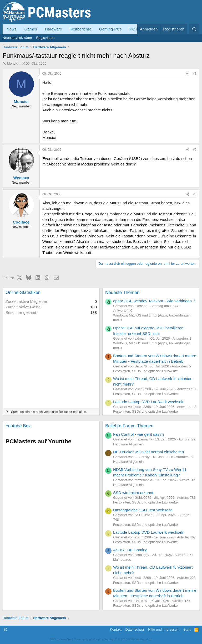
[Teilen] (188, 74)
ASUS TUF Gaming (130, 550)
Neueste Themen (122, 292)
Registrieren (45, 38)
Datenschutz (135, 629)
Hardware (54, 29)
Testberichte (81, 29)
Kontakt (116, 629)
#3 (195, 194)
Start (187, 629)
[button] (5, 629)
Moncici (13, 63)
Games (31, 29)
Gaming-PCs (110, 29)
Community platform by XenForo (113, 639)
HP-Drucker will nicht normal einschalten (148, 452)
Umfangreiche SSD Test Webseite (143, 510)
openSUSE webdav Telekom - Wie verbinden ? (154, 301)
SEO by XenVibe (60, 639)
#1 (195, 74)
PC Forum (139, 29)
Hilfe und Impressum (164, 629)
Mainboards (122, 560)
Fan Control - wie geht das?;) (138, 434)
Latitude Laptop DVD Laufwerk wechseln (149, 402)
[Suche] (194, 29)
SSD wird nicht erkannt (133, 493)
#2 (195, 150)
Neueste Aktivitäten (17, 38)
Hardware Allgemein (128, 444)
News (12, 29)
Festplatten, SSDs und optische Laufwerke (145, 371)
